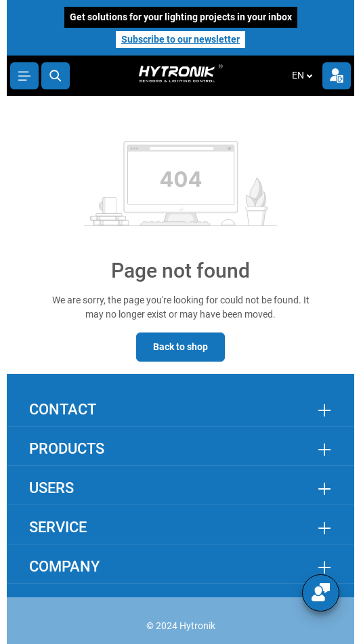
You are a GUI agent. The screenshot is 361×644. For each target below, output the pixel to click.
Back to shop (180, 347)
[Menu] (24, 76)
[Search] (56, 76)
